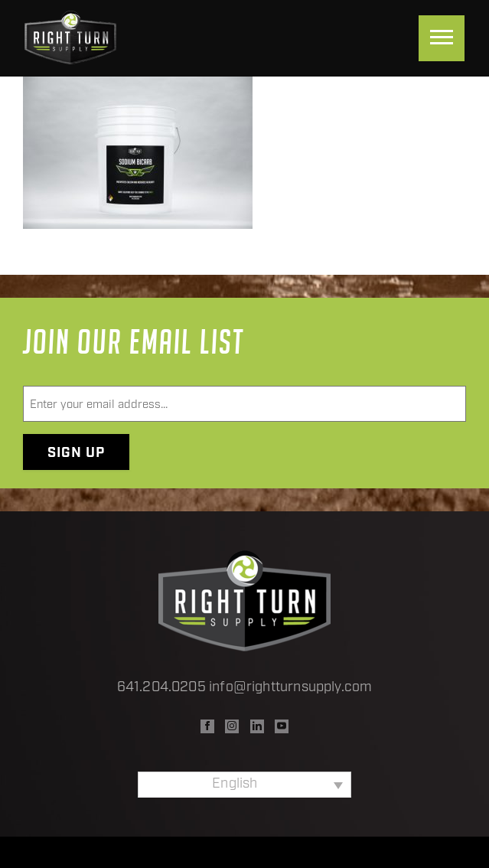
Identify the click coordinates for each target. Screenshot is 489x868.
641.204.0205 (161, 688)
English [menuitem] (235, 784)
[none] (245, 785)
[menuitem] (245, 785)
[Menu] (442, 38)
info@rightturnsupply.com (290, 688)
